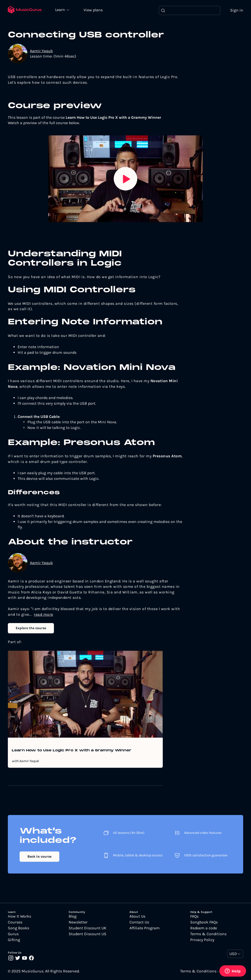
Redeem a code (204, 928)
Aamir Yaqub (41, 51)
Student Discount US (88, 934)
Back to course (39, 857)
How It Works (19, 917)
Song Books (19, 928)
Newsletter (78, 922)
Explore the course (31, 628)
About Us (137, 917)
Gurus (13, 934)
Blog (73, 917)
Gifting (14, 940)
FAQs (194, 917)
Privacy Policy (202, 940)
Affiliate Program (144, 928)
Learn (62, 10)
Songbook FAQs (204, 922)
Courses (15, 922)
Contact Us (139, 922)
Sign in (237, 10)
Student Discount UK (88, 928)
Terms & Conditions (208, 934)
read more (44, 615)
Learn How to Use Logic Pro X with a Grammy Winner (72, 751)
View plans (94, 10)
